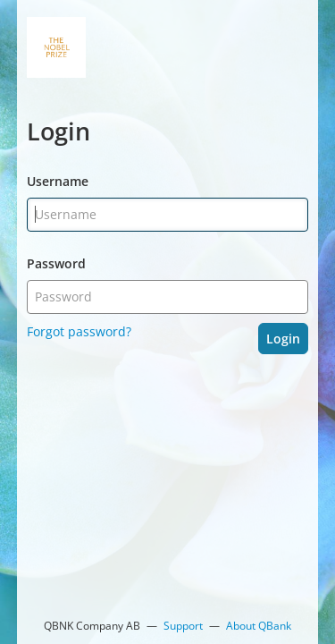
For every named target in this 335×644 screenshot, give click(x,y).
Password (56, 263)
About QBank (259, 626)
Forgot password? (79, 331)
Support (183, 626)
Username (58, 181)
